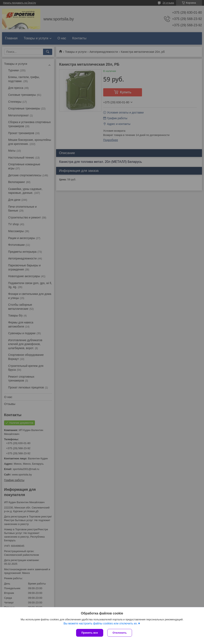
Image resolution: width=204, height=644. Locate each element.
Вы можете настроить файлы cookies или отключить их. (100, 623)
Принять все (90, 633)
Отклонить (120, 633)
